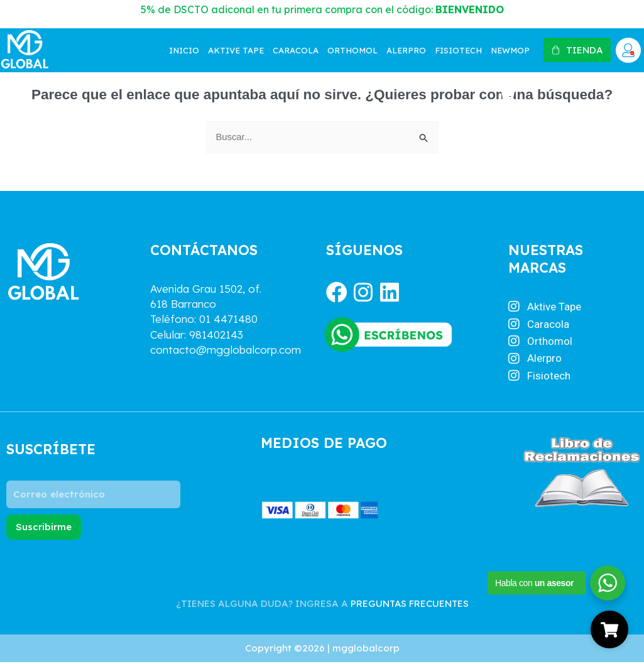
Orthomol (352, 50)
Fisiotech (458, 50)
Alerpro (406, 50)
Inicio (184, 50)
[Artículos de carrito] (510, 94)
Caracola (296, 50)
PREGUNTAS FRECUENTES (410, 605)
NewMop (510, 50)
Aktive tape (236, 50)
